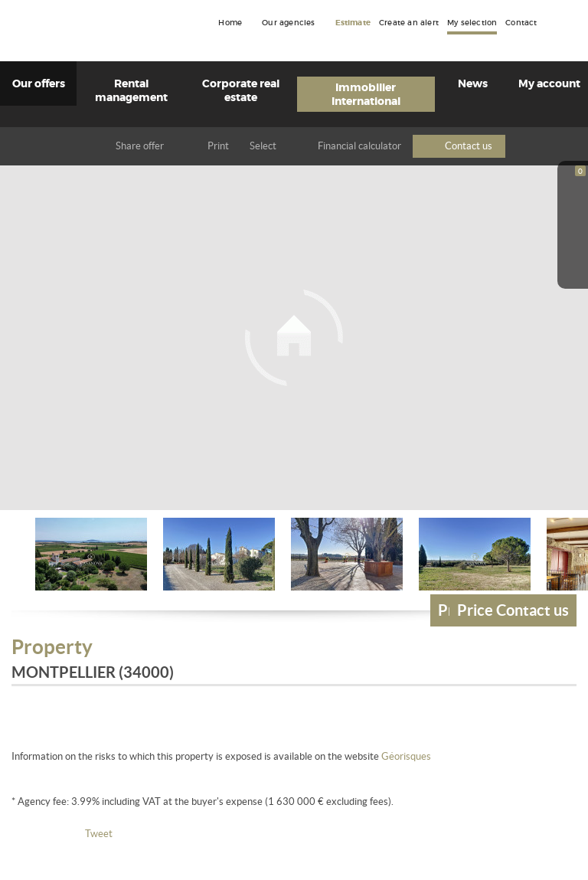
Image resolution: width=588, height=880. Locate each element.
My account (549, 83)
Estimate (353, 23)
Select (263, 146)
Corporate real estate (241, 90)
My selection (472, 23)
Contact (521, 23)
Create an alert (409, 23)
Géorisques (406, 756)
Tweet (99, 834)
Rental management (131, 90)
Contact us (469, 146)
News (473, 83)
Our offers (39, 83)
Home (230, 23)
